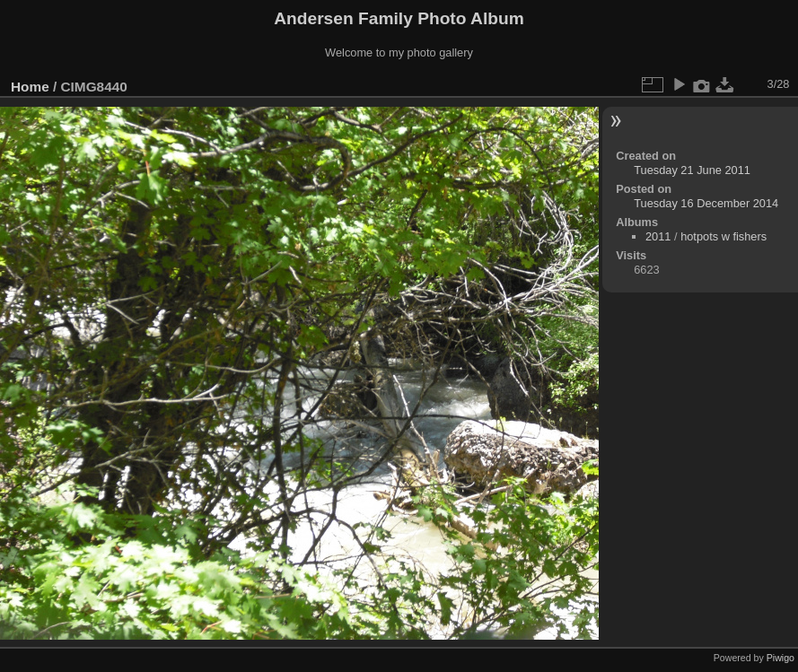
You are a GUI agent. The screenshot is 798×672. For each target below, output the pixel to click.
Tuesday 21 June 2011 (692, 170)
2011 (658, 236)
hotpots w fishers (723, 236)
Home (30, 87)
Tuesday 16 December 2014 (706, 203)
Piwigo (780, 658)
